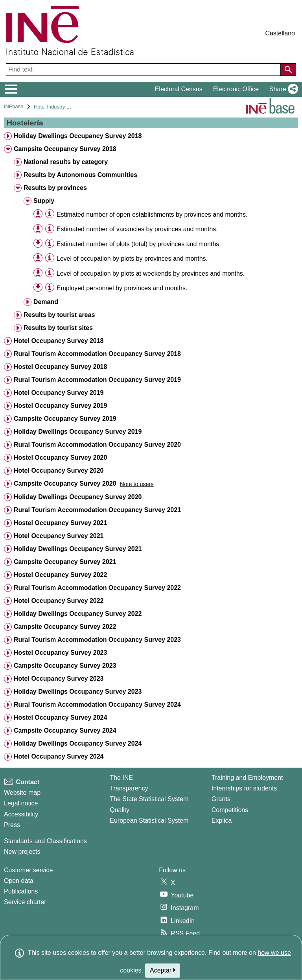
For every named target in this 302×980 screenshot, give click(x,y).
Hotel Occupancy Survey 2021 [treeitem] (59, 536)
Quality (120, 810)
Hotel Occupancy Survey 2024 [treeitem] (59, 756)
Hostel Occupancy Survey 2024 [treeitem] (60, 717)
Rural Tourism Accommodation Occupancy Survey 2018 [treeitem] (97, 354)
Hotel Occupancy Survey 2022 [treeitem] (59, 601)
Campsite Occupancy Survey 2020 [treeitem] (65, 484)
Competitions (230, 810)
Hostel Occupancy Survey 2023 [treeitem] (60, 653)
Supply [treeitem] (44, 201)
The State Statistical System (149, 799)
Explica (222, 821)
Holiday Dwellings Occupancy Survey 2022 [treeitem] (78, 614)
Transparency (129, 788)
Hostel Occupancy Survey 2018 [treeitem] (60, 367)
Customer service (28, 870)
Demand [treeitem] (46, 302)
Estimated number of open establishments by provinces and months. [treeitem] (152, 215)
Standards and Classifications (45, 841)
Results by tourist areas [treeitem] (59, 315)
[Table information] (50, 214)
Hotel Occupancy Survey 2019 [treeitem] (59, 393)
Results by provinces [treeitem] (55, 188)
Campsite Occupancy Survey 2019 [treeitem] (65, 419)
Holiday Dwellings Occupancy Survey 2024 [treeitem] (78, 743)
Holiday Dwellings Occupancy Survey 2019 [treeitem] (78, 432)
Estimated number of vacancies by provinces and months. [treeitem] (137, 229)
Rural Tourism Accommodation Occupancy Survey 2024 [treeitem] (97, 705)
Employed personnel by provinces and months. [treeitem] (122, 288)
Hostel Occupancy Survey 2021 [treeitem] (60, 523)
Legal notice (21, 803)
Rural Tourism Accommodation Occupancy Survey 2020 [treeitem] (97, 445)
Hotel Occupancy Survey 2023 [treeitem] (59, 679)
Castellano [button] (280, 33)
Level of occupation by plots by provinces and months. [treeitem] (132, 259)
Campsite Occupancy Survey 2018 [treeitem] (65, 149)
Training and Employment (247, 778)
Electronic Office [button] (236, 89)
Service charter (25, 902)
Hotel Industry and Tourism (64, 107)
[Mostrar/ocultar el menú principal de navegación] (11, 89)
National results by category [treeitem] (66, 162)
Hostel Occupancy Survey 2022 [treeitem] (60, 575)
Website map (22, 793)
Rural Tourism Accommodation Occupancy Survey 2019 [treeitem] (97, 380)
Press (12, 825)
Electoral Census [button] (179, 89)
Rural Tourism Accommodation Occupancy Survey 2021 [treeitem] (97, 510)
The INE (121, 778)
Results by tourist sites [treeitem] (58, 328)
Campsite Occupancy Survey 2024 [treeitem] (65, 730)
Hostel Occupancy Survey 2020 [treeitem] (60, 458)
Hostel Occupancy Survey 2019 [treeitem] (60, 406)
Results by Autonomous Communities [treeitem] (80, 175)
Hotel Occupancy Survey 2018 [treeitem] (59, 341)
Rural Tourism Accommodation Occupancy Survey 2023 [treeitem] (97, 640)
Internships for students (244, 788)
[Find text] (144, 70)
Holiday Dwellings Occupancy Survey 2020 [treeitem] (78, 497)
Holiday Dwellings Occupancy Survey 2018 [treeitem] (78, 136)
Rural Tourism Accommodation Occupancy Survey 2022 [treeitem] (97, 588)
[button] (282, 89)
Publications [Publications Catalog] (21, 891)
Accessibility (21, 814)
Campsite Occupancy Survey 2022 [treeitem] (65, 627)
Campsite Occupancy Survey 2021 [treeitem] (65, 562)
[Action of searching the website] (288, 70)
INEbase (14, 106)
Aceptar (163, 970)
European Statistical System (149, 821)
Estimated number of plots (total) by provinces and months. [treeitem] (139, 244)
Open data (19, 881)
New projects (22, 852)
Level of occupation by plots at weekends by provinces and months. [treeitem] (151, 274)
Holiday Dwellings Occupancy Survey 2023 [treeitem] (78, 692)
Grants (221, 799)
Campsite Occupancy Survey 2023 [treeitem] (65, 666)
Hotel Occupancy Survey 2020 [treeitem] (59, 471)
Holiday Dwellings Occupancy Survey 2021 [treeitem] (78, 549)
